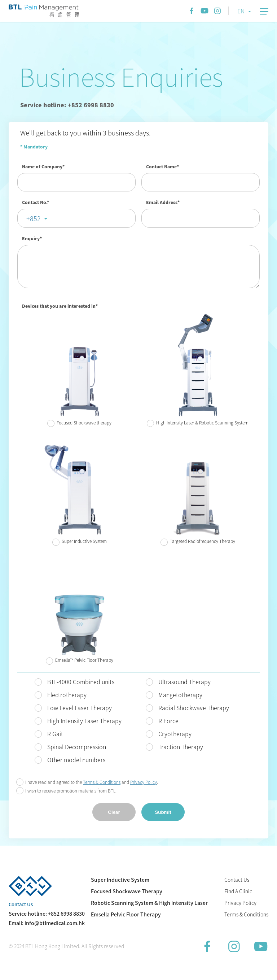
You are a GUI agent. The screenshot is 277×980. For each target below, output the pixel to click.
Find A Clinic (238, 891)
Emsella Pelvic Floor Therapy (126, 914)
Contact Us (237, 880)
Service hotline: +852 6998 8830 (67, 105)
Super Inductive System (120, 880)
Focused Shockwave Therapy (127, 891)
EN (241, 11)
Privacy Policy (240, 903)
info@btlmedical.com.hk (55, 923)
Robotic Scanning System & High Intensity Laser (149, 903)
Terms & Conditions (246, 914)
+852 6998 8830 (66, 914)
